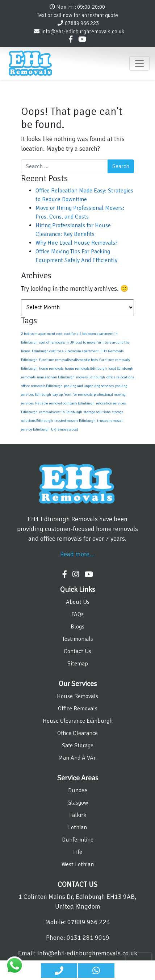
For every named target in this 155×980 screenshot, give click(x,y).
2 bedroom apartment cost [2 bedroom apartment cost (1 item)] (42, 334)
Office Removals (78, 709)
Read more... (77, 554)
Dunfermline (78, 840)
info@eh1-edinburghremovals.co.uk (83, 32)
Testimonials (78, 639)
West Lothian (78, 864)
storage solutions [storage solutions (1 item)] (97, 412)
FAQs (77, 614)
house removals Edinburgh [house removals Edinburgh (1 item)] (86, 368)
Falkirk (78, 815)
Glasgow (78, 803)
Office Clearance (77, 733)
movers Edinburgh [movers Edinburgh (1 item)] (91, 377)
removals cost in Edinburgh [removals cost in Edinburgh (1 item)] (61, 412)
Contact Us (77, 651)
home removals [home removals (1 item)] (51, 368)
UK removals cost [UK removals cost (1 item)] (65, 429)
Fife (78, 852)
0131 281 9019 (88, 938)
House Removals (77, 696)
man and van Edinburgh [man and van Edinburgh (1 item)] (56, 377)
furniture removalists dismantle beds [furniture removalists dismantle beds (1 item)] (68, 360)
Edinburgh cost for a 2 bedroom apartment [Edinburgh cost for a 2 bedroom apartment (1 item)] (65, 351)
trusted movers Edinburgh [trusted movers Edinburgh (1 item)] (75, 421)
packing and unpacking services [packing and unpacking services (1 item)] (89, 386)
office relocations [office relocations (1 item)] (120, 377)
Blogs (77, 627)
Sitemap (78, 664)
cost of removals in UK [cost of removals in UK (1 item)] (57, 342)
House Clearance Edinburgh (78, 721)
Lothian (77, 827)
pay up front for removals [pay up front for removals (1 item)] (72, 395)
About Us (78, 602)
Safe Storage (78, 746)
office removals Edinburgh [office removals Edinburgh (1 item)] (42, 386)
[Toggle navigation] (139, 63)
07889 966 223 (82, 23)
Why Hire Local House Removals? (77, 243)
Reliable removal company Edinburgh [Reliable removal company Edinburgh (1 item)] (65, 403)
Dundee (78, 790)
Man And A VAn (77, 758)
